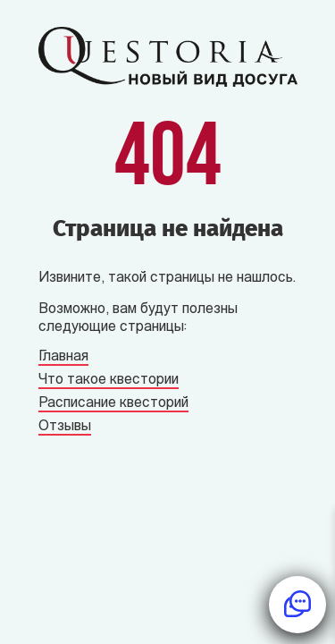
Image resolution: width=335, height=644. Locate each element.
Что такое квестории (109, 380)
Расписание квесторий (113, 403)
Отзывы (65, 427)
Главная (63, 357)
